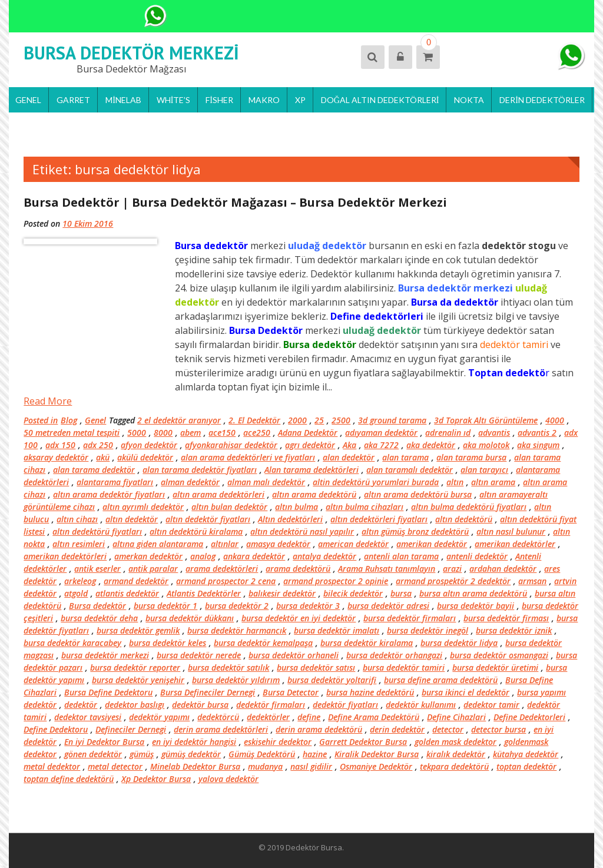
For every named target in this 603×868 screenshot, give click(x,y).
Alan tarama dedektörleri (312, 470)
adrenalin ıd (448, 433)
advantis (494, 433)
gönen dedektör (93, 754)
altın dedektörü (464, 519)
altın (455, 482)
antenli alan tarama (401, 556)
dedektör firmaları (271, 705)
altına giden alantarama (158, 544)
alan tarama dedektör (94, 470)
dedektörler (268, 717)
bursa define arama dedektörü (441, 680)
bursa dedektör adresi (388, 606)
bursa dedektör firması (506, 618)
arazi (452, 569)
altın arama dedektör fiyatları (109, 494)
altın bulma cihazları (365, 507)
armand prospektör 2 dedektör (453, 581)
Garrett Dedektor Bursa (363, 742)
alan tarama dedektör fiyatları (200, 470)
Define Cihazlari (456, 717)
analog (203, 556)
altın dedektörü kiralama (196, 531)
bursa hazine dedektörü (370, 692)
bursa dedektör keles (168, 643)
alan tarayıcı (484, 470)
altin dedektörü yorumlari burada (376, 482)
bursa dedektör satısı (316, 667)
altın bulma (296, 507)
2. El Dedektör (254, 420)
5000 (137, 433)
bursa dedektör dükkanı (190, 618)
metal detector (115, 766)
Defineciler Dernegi (131, 729)
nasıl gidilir (311, 766)
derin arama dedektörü (319, 729)
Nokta (469, 100)
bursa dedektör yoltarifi (332, 680)
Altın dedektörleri (290, 519)
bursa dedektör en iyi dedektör (299, 618)
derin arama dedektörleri (221, 729)
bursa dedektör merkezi (105, 655)
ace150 (222, 433)
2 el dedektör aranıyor (179, 420)
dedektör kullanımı (421, 705)
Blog (69, 420)
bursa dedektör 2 (237, 606)
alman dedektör (190, 482)
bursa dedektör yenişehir (138, 680)
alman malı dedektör (266, 482)
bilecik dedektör (353, 593)
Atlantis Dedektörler (204, 593)
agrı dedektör (310, 445)
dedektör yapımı (159, 717)
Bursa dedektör (97, 606)
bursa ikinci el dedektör (465, 692)
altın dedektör (132, 519)
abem (190, 433)
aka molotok (486, 445)
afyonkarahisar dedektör (231, 445)
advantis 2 (537, 433)
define (309, 717)
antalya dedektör (324, 556)
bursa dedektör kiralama (367, 643)
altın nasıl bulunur (511, 531)
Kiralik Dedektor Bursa (377, 754)
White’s (174, 100)
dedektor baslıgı (135, 705)
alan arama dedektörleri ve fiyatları (248, 457)
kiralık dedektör (456, 754)
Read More (48, 401)
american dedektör (353, 544)
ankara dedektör (254, 556)
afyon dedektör (149, 445)
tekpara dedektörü (454, 766)
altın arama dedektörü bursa (418, 494)
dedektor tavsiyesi (88, 717)
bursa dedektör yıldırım (236, 680)
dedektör (81, 705)
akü (103, 457)
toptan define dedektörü (69, 779)
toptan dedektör (526, 766)
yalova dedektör (228, 779)
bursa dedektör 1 (165, 606)
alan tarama (405, 457)
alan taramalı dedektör (410, 470)
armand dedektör (136, 581)
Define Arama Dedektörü (374, 717)
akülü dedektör (145, 457)
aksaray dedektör (56, 457)
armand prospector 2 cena (226, 581)
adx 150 (60, 445)
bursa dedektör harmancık (237, 630)
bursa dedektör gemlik (138, 630)
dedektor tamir (491, 705)
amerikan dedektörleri (65, 556)
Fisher (219, 100)
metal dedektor (52, 766)
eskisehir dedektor (278, 742)
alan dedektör (349, 457)
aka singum (538, 445)
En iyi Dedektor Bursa (104, 742)
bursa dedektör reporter (135, 667)
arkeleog (80, 581)
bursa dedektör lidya (459, 643)
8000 (163, 433)
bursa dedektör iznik (514, 630)
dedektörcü (218, 717)
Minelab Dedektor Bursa (195, 766)
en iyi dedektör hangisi (194, 742)
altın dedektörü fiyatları (97, 531)
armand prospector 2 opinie (336, 581)
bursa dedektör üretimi (495, 667)
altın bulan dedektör (229, 507)
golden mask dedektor (455, 742)
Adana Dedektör (308, 433)
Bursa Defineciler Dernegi (208, 692)
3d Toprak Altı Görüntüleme (486, 420)
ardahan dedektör (503, 569)
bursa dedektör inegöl (428, 630)
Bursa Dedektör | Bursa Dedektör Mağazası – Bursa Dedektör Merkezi (235, 202)
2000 (297, 420)
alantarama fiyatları (115, 482)
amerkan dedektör (148, 556)
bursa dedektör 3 (308, 606)
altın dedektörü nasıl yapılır (302, 531)
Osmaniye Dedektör (376, 766)
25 (319, 420)
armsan (532, 581)
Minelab (123, 100)
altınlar (225, 544)
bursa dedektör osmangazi (499, 655)
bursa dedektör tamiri (404, 667)
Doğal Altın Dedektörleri (380, 100)
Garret (73, 100)
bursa (401, 593)
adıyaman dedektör (381, 433)
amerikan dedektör (432, 544)
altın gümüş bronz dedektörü (415, 531)
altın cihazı (77, 519)
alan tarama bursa (471, 457)
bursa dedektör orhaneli (294, 655)
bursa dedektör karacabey (72, 643)
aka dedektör (431, 445)
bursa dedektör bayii (476, 606)
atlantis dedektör (127, 593)
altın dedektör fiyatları (208, 519)
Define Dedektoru (56, 729)
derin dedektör (397, 729)
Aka (349, 445)
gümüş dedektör (191, 754)
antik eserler (97, 569)
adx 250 (98, 445)
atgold (76, 593)
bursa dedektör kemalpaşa (263, 643)
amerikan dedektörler (515, 544)
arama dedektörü (298, 569)
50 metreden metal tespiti (72, 433)
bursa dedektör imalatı (337, 630)
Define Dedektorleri (529, 717)
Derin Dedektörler (542, 100)
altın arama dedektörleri (218, 494)
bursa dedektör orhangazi (394, 655)
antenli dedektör (477, 556)
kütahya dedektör (526, 754)
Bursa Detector (291, 692)
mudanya (265, 766)
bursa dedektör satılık (228, 667)
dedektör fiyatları (345, 705)
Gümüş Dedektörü (262, 754)
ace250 (257, 433)
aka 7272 (381, 445)
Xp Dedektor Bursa (156, 779)
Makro (264, 100)
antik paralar (153, 569)
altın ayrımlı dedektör (143, 507)
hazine (315, 754)
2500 (341, 420)
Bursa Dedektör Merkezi (131, 53)
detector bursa (498, 729)
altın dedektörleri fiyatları (379, 519)
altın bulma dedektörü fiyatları (469, 507)
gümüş (142, 754)
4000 (555, 420)
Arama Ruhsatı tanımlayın (387, 569)
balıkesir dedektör (282, 593)
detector (448, 729)
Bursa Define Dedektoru (108, 692)
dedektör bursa (200, 705)
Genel (28, 100)
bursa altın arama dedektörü (473, 593)
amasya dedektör (278, 544)
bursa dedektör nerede (199, 655)
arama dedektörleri (222, 569)
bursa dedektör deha (99, 618)
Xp (300, 100)
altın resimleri (79, 544)
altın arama (493, 482)
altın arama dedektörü (314, 494)
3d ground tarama (392, 420)
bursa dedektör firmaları (410, 618)
